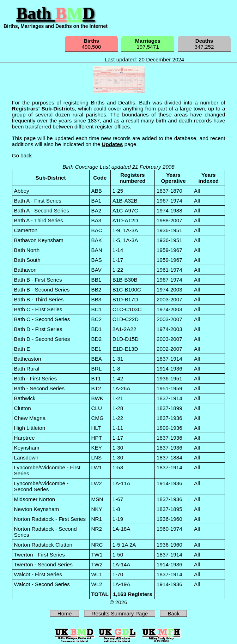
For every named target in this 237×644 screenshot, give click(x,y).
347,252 (204, 44)
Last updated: (121, 59)
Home (65, 613)
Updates (113, 144)
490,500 (92, 44)
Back (174, 613)
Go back (22, 155)
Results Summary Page (120, 613)
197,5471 (148, 44)
